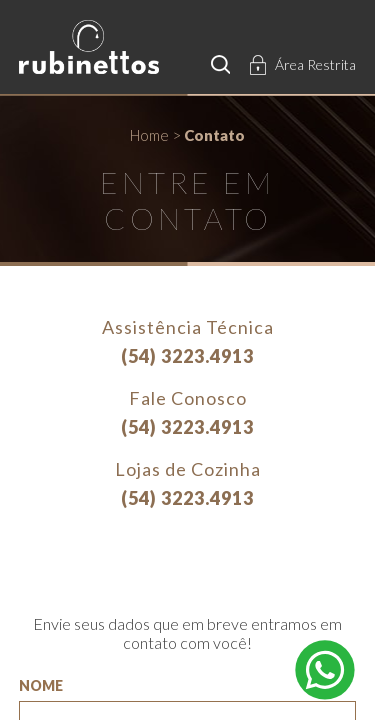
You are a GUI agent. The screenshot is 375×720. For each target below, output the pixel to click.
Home (149, 135)
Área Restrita (315, 64)
